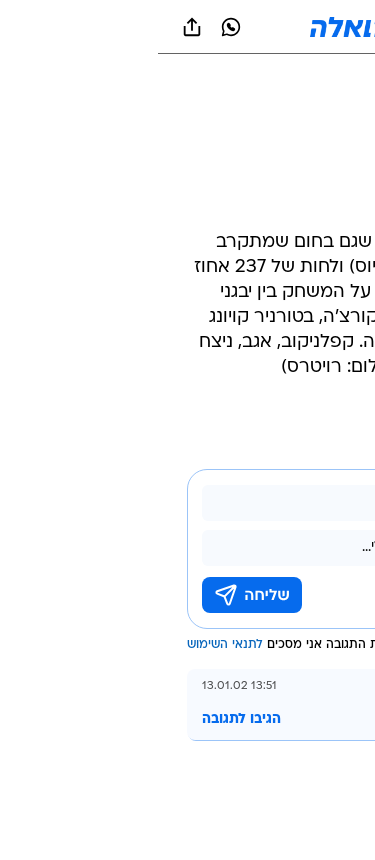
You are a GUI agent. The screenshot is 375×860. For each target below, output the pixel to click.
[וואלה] (188, 27)
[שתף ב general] (34, 27)
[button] (289, 27)
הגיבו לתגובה (83, 719)
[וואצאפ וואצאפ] (73, 27)
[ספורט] (333, 80)
